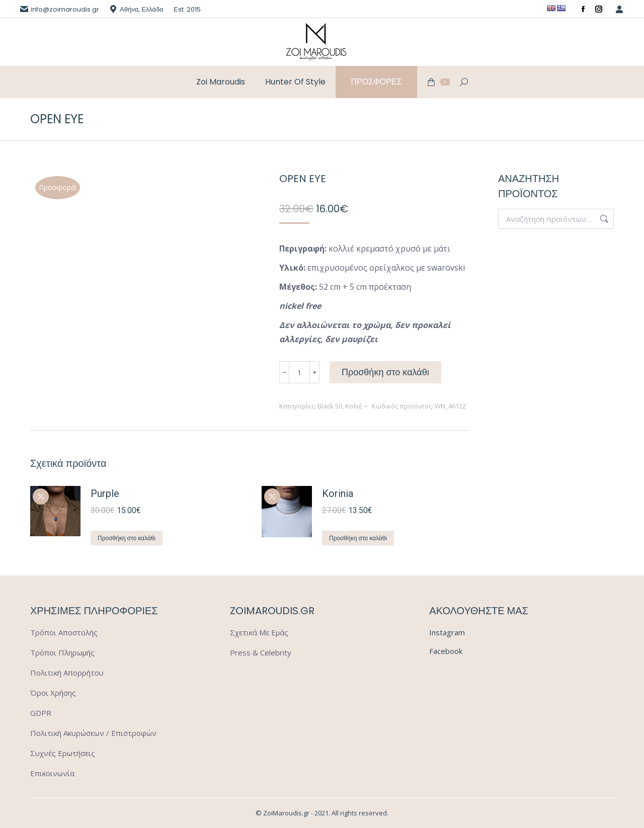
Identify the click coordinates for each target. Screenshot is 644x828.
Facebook (446, 651)
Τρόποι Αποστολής (64, 632)
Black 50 (330, 406)
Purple (105, 493)
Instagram (447, 632)
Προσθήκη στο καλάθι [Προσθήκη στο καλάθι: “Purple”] (127, 538)
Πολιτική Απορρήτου (67, 673)
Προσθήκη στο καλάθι (385, 372)
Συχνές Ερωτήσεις (63, 753)
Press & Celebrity (261, 652)
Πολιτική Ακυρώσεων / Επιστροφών (93, 733)
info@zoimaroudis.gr (65, 9)
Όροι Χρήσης (53, 693)
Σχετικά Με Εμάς (259, 632)
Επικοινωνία (52, 773)
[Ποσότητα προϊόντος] (299, 372)
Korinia (338, 493)
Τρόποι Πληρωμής (62, 652)
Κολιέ (354, 406)
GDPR (41, 713)
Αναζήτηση (603, 219)
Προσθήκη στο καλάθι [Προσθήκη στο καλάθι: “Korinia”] (358, 538)
